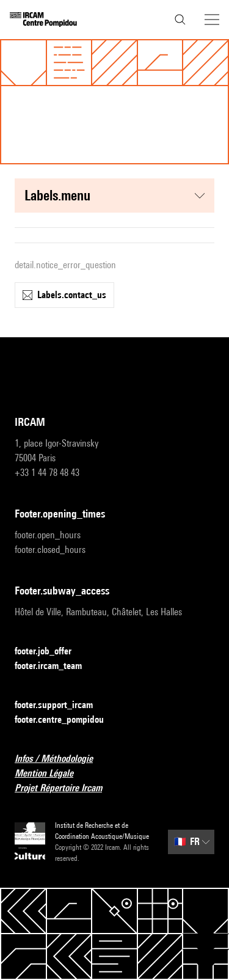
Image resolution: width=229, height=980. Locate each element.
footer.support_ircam (61, 705)
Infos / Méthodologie (61, 759)
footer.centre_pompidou (67, 720)
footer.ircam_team (56, 666)
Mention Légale (51, 774)
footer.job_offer (50, 652)
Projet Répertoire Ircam (66, 788)
